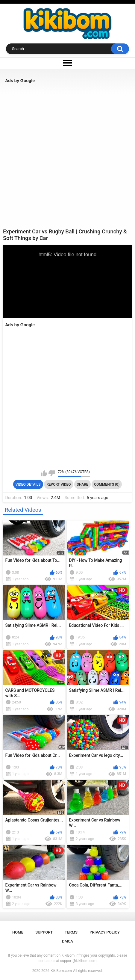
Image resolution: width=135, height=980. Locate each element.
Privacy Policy (105, 932)
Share (82, 484)
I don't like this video (52, 473)
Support (44, 932)
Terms (71, 932)
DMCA (67, 941)
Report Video (59, 484)
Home (18, 932)
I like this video (44, 473)
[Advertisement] (67, 156)
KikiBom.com (61, 971)
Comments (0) (107, 484)
